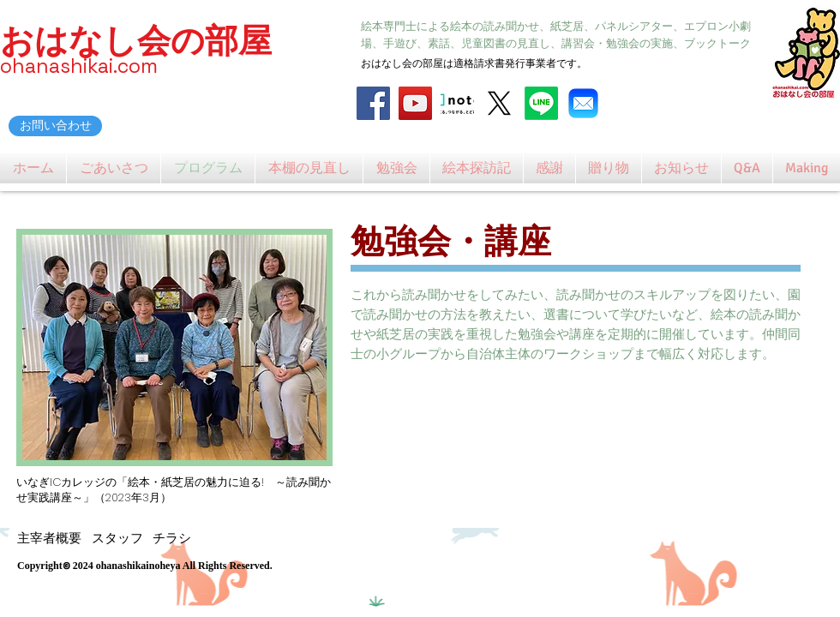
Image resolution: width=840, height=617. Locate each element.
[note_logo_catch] (457, 103)
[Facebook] (373, 103)
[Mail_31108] (583, 103)
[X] (499, 103)
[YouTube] (415, 103)
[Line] (541, 103)
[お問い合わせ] (55, 126)
